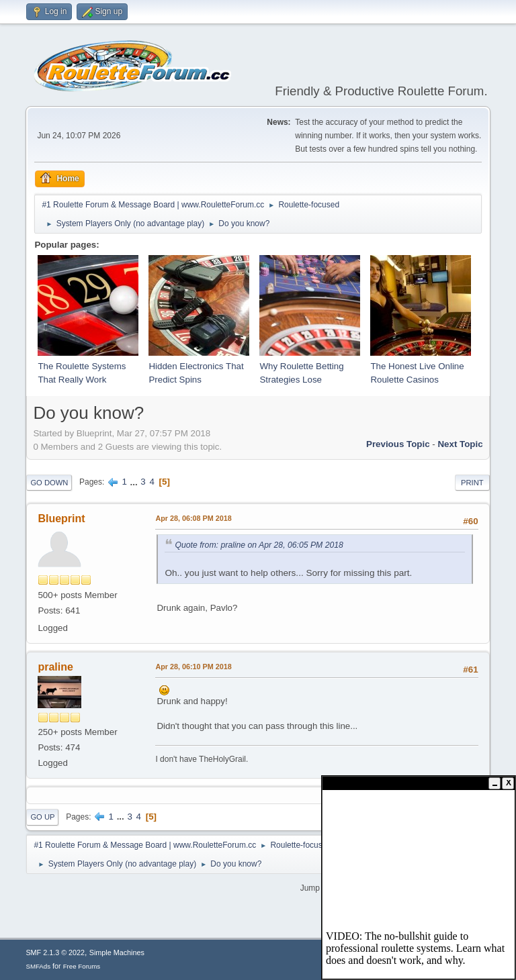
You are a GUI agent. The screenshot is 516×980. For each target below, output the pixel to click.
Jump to (315, 888)
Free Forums (82, 966)
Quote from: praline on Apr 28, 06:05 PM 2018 (259, 545)
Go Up (42, 817)
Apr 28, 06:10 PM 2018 (193, 667)
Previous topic (398, 444)
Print (472, 483)
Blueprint (61, 519)
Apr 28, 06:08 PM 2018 (193, 518)
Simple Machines (117, 952)
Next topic (460, 444)
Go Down (49, 483)
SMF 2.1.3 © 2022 (55, 952)
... (135, 482)
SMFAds (38, 966)
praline (55, 667)
